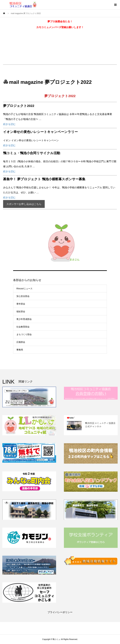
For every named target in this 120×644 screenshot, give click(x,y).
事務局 (20, 350)
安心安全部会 (23, 296)
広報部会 (21, 342)
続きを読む (9, 124)
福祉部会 (21, 311)
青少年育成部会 (24, 319)
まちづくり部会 (24, 334)
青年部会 (21, 304)
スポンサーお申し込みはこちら (24, 204)
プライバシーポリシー (60, 612)
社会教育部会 (23, 327)
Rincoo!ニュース (24, 289)
